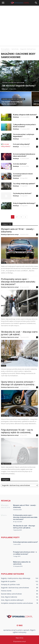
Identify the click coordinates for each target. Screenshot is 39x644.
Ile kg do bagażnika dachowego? (24, 203)
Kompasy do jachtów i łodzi (10, 584)
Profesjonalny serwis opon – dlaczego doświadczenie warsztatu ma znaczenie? (18, 282)
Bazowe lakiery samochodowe (11, 594)
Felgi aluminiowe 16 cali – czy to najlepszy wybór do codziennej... (17, 431)
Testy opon (5, 316)
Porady (4, 263)
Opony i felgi (5, 416)
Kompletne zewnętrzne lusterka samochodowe (17, 603)
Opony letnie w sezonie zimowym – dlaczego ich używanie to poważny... (18, 383)
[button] (36, 3)
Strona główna (5, 49)
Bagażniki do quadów (8, 581)
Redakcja (5, 89)
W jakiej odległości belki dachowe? (25, 115)
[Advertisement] (19, 26)
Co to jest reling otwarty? (21, 144)
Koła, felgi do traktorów (9, 597)
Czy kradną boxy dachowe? (22, 193)
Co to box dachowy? (20, 164)
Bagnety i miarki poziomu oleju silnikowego (16, 578)
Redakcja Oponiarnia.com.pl (10, 234)
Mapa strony (19, 638)
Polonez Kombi (6, 591)
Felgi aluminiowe (6, 464)
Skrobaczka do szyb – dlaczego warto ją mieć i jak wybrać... (19, 333)
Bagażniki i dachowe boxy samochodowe (13, 83)
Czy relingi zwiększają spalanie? (24, 184)
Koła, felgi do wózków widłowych (12, 600)
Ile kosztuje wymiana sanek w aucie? (25, 542)
